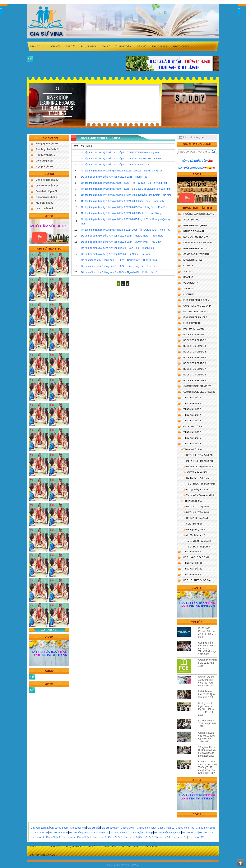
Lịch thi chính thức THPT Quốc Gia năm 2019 (207, 694)
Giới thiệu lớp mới (46, 191)
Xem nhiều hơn (49, 630)
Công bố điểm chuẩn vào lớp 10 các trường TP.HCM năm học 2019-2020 (207, 649)
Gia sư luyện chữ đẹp (141, 833)
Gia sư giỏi (94, 828)
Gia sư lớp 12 (196, 837)
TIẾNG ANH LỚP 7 (192, 438)
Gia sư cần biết (45, 208)
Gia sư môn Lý (166, 828)
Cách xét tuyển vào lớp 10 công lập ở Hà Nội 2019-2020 (206, 737)
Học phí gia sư (44, 166)
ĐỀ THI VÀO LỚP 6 (193, 426)
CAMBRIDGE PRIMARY (197, 386)
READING (188, 277)
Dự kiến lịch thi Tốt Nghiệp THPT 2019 (207, 724)
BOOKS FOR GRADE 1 (195, 334)
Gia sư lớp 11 (179, 837)
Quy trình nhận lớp (47, 186)
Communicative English (198, 243)
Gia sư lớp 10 (162, 837)
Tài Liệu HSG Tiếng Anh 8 (199, 541)
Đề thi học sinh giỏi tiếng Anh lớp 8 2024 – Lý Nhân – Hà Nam (115, 254)
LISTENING (189, 294)
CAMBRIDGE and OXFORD (197, 306)
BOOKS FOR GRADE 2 (195, 340)
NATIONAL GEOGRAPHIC (196, 312)
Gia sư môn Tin (39, 833)
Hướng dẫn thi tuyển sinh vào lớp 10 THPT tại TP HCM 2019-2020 (206, 709)
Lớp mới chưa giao (191, 168)
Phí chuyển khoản (46, 197)
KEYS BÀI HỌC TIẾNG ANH (197, 237)
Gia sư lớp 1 (206, 833)
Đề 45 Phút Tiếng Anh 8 (197, 518)
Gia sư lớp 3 (53, 837)
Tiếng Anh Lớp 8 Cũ (193, 501)
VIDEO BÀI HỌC (191, 220)
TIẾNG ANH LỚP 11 (193, 569)
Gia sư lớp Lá (190, 833)
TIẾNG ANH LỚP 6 (192, 432)
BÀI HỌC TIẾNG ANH (194, 231)
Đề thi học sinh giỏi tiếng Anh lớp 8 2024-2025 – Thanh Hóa (114, 177)
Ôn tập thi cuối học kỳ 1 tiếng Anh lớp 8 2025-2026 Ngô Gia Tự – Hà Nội (121, 159)
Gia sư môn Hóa (185, 828)
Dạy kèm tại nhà (40, 828)
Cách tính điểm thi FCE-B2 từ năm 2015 (208, 663)
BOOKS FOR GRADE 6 (195, 363)
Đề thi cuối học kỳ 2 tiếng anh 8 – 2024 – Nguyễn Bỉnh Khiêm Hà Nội (119, 272)
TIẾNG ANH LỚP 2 (192, 403)
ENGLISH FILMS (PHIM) (195, 225)
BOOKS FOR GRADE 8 (195, 375)
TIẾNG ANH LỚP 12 (193, 574)
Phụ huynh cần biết (47, 149)
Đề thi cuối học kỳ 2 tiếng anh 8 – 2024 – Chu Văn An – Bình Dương (119, 260)
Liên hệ (142, 46)
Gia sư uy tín (128, 828)
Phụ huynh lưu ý (46, 155)
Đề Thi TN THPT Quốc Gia (197, 580)
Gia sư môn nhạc (99, 833)
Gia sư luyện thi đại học (167, 833)
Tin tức (71, 46)
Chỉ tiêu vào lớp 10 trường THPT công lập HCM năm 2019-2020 (207, 681)
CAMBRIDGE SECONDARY (199, 392)
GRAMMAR (189, 266)
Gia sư (106, 46)
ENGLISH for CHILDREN (196, 300)
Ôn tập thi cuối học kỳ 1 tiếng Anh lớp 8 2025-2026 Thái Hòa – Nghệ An (121, 152)
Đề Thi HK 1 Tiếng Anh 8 (198, 507)
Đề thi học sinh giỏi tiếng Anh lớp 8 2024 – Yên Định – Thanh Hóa (117, 248)
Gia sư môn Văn (59, 833)
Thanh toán (123, 46)
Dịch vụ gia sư (44, 161)
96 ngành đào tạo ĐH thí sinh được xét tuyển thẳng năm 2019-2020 (207, 752)
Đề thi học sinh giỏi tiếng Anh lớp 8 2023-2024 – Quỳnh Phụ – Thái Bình (121, 242)
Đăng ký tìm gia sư (47, 143)
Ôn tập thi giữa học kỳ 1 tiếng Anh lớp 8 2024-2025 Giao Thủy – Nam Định (122, 201)
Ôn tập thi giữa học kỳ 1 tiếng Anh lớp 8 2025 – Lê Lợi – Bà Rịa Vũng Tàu (122, 171)
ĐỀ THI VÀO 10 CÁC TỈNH (196, 557)
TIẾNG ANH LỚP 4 (192, 415)
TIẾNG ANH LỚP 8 (192, 444)
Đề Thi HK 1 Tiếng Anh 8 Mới (200, 455)
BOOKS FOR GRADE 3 (195, 346)
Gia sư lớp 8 (131, 837)
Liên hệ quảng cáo (194, 137)
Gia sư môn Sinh (205, 828)
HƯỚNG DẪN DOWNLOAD (199, 214)
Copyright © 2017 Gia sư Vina (123, 865)
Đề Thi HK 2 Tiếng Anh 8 (198, 512)
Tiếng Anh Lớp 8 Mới (193, 449)
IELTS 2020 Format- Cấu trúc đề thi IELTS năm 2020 (207, 633)
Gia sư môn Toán (146, 828)
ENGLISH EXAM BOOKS (195, 248)
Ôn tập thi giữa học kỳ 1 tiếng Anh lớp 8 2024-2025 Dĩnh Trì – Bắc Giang (121, 213)
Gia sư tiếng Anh (79, 833)
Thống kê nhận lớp (194, 161)
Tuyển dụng (181, 46)
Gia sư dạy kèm (110, 828)
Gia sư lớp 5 (84, 837)
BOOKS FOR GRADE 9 (195, 380)
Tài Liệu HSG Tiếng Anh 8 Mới (201, 484)
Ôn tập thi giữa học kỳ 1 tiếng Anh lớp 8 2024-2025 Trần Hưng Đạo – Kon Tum (124, 207)
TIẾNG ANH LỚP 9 (192, 551)
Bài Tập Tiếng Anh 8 (196, 529)
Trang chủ (37, 46)
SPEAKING (189, 289)
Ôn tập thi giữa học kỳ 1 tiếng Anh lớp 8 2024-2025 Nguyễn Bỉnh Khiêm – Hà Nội (126, 195)
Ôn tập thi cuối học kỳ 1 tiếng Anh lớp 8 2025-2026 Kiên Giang (116, 164)
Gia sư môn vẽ (119, 833)
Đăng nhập (160, 46)
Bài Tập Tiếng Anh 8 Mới (198, 478)
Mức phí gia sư (45, 203)
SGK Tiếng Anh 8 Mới (197, 472)
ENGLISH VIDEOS (192, 323)
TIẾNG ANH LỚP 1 (192, 398)
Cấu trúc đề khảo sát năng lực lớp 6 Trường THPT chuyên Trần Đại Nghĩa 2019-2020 (207, 767)
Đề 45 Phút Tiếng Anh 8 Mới (200, 467)
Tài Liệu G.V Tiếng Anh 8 (198, 547)
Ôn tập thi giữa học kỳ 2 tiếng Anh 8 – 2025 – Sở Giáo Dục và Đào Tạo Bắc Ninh (126, 189)
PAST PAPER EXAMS (194, 329)
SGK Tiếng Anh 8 (194, 524)
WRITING (188, 271)
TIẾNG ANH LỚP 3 (192, 409)
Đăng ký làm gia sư (47, 180)
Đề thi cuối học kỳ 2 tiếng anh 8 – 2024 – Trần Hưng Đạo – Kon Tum (119, 266)
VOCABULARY (191, 283)
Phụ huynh (88, 46)
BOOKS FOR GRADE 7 (195, 369)
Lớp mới (55, 46)
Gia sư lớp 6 (100, 837)
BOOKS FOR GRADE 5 (195, 357)
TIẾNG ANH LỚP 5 (192, 421)
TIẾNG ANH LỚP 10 (193, 563)
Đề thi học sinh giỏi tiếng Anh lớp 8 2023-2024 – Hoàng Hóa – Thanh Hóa (122, 236)
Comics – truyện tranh (197, 254)
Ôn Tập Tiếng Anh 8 (196, 535)
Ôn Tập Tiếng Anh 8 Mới (198, 489)
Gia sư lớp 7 (115, 837)
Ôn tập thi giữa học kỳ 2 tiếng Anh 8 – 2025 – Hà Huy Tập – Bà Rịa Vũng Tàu (124, 183)
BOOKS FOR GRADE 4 (195, 352)
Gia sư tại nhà (78, 828)
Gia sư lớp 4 (68, 837)
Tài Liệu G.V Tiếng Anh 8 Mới (200, 495)
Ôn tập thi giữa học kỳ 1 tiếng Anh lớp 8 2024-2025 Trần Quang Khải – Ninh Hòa (125, 230)
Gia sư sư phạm (59, 828)
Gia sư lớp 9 (146, 837)
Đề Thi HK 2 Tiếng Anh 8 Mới (200, 461)
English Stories (193, 260)
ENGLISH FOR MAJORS (195, 317)
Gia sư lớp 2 (38, 837)
